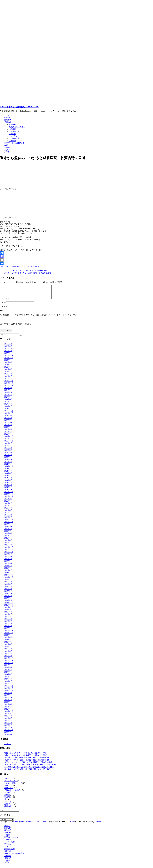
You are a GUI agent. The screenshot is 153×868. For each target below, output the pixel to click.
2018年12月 (9, 550)
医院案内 (8, 120)
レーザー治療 (14, 131)
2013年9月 (8, 695)
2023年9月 (8, 418)
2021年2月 (8, 490)
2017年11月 (9, 580)
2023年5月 (8, 427)
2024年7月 (8, 395)
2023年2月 (8, 434)
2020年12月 (9, 494)
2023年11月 (9, 413)
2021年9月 (8, 474)
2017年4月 (8, 596)
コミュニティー (11, 783)
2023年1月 (8, 437)
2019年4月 (8, 541)
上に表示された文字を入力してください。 (17, 326)
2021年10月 (9, 471)
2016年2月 (8, 628)
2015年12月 (9, 633)
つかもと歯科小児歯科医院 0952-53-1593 (20, 107)
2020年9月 (8, 501)
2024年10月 (9, 388)
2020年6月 (8, 508)
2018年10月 (9, 554)
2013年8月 (8, 698)
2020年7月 (8, 506)
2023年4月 (8, 430)
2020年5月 (8, 511)
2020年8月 (8, 504)
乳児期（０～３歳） (17, 127)
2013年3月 (8, 709)
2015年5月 (8, 649)
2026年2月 (8, 351)
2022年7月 (8, 450)
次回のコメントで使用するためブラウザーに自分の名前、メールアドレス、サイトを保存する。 (40, 318)
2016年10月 (9, 610)
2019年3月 (8, 543)
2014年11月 (9, 663)
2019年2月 (8, 545)
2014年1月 (8, 686)
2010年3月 (8, 725)
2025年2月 (8, 379)
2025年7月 (8, 367)
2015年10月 (9, 638)
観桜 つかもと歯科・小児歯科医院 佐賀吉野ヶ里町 (25, 756)
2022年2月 (8, 462)
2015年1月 (8, 658)
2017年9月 (8, 584)
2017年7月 (8, 589)
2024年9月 (8, 390)
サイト (3, 313)
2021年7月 (8, 478)
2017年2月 (8, 601)
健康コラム (9, 790)
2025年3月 (8, 377)
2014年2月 (8, 684)
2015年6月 (8, 647)
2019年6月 (8, 536)
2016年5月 (8, 621)
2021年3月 (8, 487)
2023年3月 (8, 432)
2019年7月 (8, 534)
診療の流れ (9, 809)
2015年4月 (8, 651)
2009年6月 (8, 737)
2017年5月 (8, 594)
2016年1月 (8, 631)
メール (4, 309)
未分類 (7, 797)
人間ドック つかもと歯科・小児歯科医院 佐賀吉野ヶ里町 (28, 765)
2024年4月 (8, 402)
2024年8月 (8, 393)
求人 (6, 802)
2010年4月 (8, 723)
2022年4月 (8, 457)
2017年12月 (9, 578)
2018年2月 (8, 573)
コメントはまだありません (33, 266)
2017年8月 (8, 587)
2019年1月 (8, 548)
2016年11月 (9, 608)
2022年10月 (9, 444)
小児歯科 (12, 129)
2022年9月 (8, 446)
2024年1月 (8, 409)
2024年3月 (8, 404)
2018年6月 (8, 564)
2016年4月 (8, 624)
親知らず (8, 804)
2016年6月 (8, 619)
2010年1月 (8, 730)
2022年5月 (8, 455)
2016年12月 (9, 605)
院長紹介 (8, 118)
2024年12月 (9, 383)
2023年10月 (9, 416)
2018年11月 (9, 552)
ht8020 (2, 266)
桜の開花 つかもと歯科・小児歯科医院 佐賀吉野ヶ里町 (27, 760)
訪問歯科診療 (14, 138)
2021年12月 (9, 467)
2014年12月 (9, 661)
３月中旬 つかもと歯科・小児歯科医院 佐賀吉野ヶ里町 (27, 763)
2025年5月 (8, 372)
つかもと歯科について (13, 786)
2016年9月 (8, 612)
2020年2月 (8, 517)
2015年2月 (8, 656)
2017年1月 (8, 603)
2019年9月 (8, 529)
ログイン (8, 746)
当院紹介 (8, 795)
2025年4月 (8, 374)
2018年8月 (8, 559)
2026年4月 (8, 346)
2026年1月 (8, 353)
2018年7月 (8, 561)
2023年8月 (8, 420)
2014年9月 (8, 668)
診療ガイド (9, 807)
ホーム (7, 115)
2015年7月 (8, 645)
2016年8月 (8, 615)
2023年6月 (8, 425)
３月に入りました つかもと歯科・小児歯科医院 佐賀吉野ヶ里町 (31, 767)
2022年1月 (8, 464)
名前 (3, 305)
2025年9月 (8, 363)
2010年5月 (8, 721)
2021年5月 (8, 483)
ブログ (19, 266)
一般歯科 (12, 125)
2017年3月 (8, 598)
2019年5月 (8, 538)
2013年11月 (9, 691)
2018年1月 (8, 575)
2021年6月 (8, 480)
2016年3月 (8, 626)
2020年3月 (8, 515)
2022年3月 (8, 460)
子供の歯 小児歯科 (12, 793)
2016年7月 (8, 617)
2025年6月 (8, 370)
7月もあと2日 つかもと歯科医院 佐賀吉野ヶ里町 (26, 271)
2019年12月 (9, 522)
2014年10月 (9, 665)
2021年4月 (8, 485)
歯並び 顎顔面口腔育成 (14, 143)
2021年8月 (8, 476)
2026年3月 (8, 349)
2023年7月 (8, 423)
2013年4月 (8, 707)
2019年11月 (9, 524)
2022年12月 (9, 439)
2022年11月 (9, 441)
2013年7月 (8, 700)
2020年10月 (9, 499)
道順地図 (8, 148)
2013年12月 (9, 688)
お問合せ (8, 152)
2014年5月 (8, 677)
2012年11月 (9, 714)
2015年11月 (9, 635)
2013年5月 (8, 705)
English (7, 150)
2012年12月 (9, 712)
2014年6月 (8, 675)
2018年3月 (8, 571)
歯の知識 (8, 800)
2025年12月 (9, 356)
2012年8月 (8, 719)
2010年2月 (8, 728)
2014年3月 (8, 682)
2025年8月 (8, 365)
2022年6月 (8, 453)
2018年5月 (8, 566)
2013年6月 (8, 702)
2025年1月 (8, 381)
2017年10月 (9, 582)
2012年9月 (8, 716)
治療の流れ (9, 122)
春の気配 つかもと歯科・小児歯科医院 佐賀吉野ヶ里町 (27, 772)
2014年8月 (8, 670)
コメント (5, 301)
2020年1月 (8, 520)
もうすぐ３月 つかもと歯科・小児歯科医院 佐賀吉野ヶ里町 (29, 769)
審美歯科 (12, 134)
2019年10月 (9, 527)
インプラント (14, 136)
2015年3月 (8, 654)
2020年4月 (8, 513)
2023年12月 (9, 411)
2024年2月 (8, 407)
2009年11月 (9, 732)
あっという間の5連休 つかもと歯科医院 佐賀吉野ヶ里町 (29, 273)
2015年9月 (8, 640)
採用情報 (8, 145)
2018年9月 (8, 557)
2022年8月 (8, 448)
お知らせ (8, 781)
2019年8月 (8, 531)
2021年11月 (9, 469)
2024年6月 (8, 397)
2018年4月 (8, 568)
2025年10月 (9, 360)
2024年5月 (8, 400)
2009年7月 (8, 735)
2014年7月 (8, 672)
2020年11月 (9, 497)
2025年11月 (9, 358)
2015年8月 (8, 642)
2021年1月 (8, 492)
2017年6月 (8, 591)
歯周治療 (12, 141)
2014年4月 (8, 679)
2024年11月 (9, 386)
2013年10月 (9, 693)
